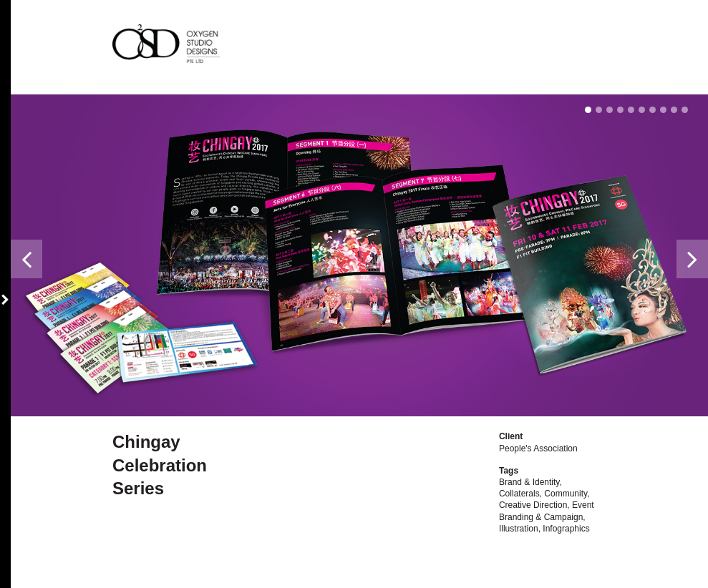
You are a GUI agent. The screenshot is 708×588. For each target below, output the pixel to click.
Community (566, 494)
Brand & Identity (529, 482)
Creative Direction (533, 505)
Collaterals (519, 494)
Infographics (566, 529)
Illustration (519, 529)
